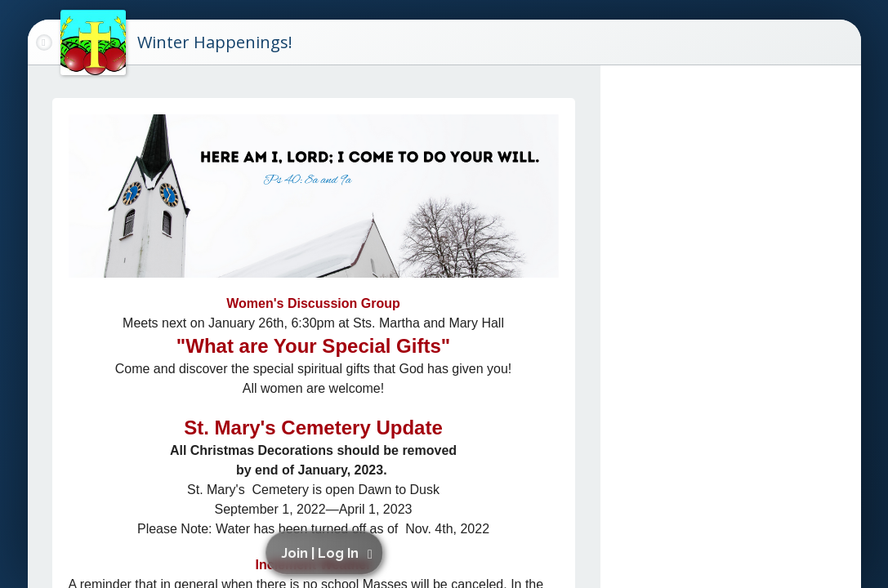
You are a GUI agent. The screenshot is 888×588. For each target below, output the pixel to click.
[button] (327, 553)
